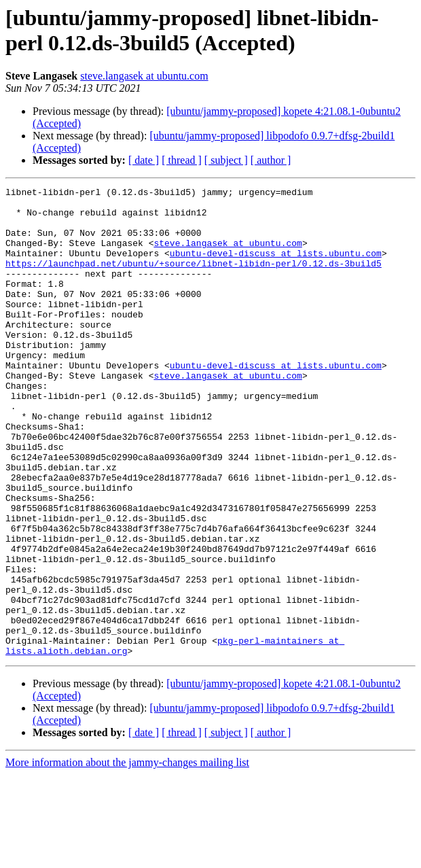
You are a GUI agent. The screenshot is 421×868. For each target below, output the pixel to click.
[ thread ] (182, 160)
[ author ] (271, 160)
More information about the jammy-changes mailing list (127, 856)
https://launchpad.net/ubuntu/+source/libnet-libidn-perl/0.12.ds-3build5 (194, 279)
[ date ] (144, 160)
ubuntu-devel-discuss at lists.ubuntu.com (276, 267)
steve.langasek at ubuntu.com (144, 76)
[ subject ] (226, 160)
